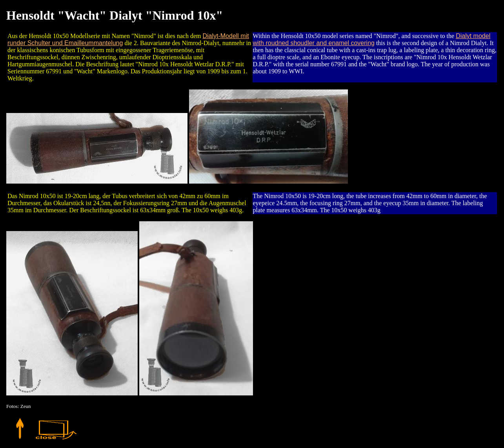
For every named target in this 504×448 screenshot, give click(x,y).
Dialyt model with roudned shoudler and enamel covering (372, 39)
